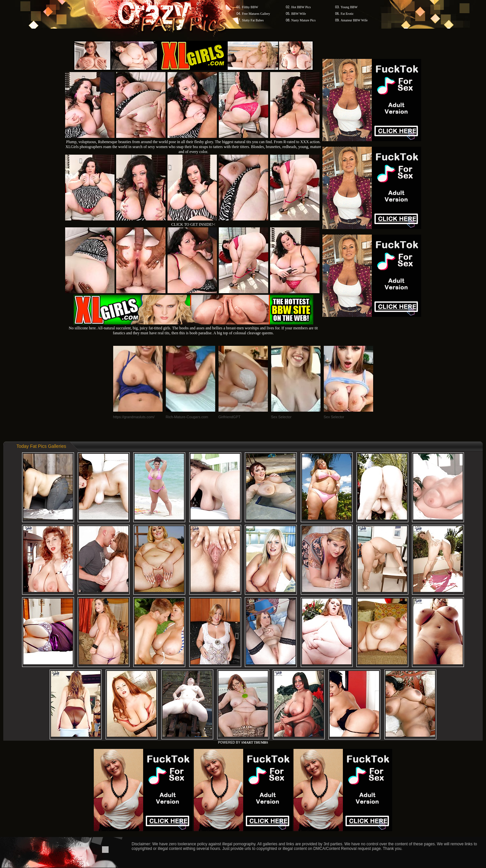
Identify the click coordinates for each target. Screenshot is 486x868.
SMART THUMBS (255, 742)
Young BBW (349, 7)
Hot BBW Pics (301, 7)
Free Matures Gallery (256, 14)
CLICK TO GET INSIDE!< (193, 224)
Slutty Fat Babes (253, 20)
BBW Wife (299, 14)
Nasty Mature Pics (303, 20)
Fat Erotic (347, 14)
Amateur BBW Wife (354, 20)
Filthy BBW (250, 7)
